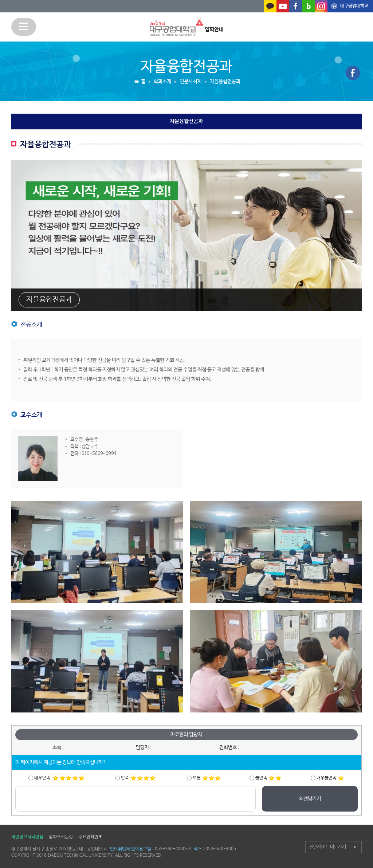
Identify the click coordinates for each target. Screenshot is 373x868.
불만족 (268, 778)
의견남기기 (310, 799)
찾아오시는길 (61, 837)
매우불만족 (330, 778)
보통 (207, 778)
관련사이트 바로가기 (327, 847)
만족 (138, 778)
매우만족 (59, 778)
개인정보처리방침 (27, 837)
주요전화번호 (90, 837)
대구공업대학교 (354, 6)
